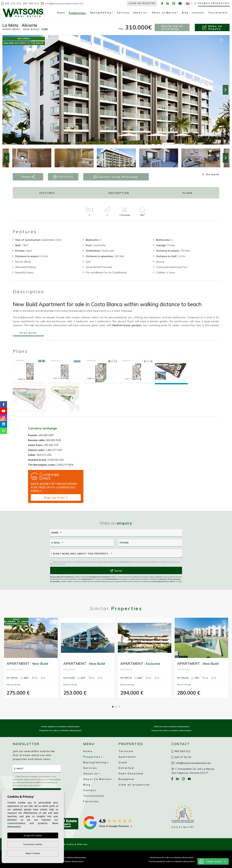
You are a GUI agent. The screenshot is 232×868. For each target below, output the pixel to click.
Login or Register (142, 3)
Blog (185, 13)
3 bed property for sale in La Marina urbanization (172, 861)
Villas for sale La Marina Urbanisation (172, 726)
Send (116, 571)
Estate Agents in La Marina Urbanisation (60, 726)
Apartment (127, 757)
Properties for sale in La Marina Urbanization (61, 730)
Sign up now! (56, 497)
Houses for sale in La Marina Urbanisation (172, 730)
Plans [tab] (188, 193)
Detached (126, 768)
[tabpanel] (31, 658)
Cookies (70, 844)
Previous (7, 90)
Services (123, 13)
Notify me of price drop (172, 27)
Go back (211, 174)
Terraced (126, 751)
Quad (123, 762)
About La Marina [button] (164, 13)
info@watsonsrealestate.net (62, 3)
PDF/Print (63, 177)
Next (225, 90)
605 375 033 (11, 3)
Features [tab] (47, 193)
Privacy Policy (125, 562)
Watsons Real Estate (23, 13)
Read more (28, 333)
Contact (198, 13)
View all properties (134, 785)
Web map (82, 844)
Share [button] (28, 177)
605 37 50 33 (181, 757)
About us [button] (140, 13)
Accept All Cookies (33, 836)
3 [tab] (119, 707)
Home (61, 13)
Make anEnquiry (212, 27)
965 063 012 (31, 3)
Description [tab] (119, 193)
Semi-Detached (131, 773)
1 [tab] (113, 707)
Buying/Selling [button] (101, 13)
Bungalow (126, 779)
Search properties (214, 3)
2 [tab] (116, 707)
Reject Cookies (33, 853)
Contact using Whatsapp (116, 177)
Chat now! (212, 861)
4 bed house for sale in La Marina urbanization (172, 857)
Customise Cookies (33, 844)
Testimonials (218, 13)
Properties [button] (77, 13)
